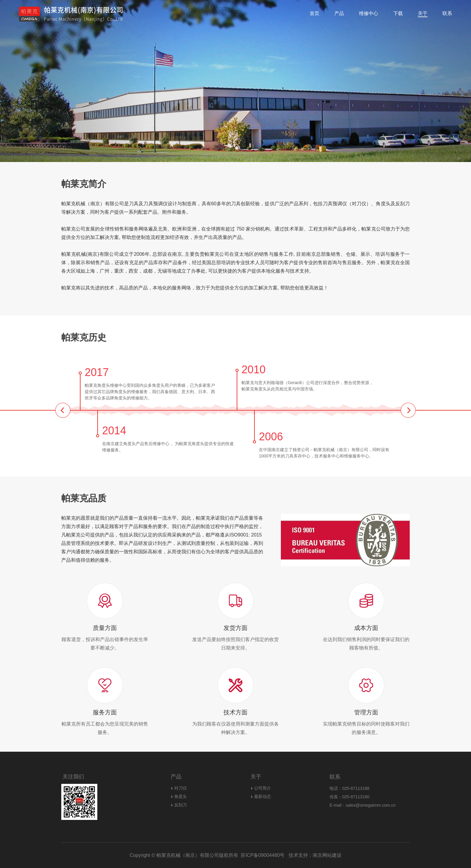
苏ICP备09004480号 (263, 855)
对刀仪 (181, 788)
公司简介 (263, 788)
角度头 (181, 796)
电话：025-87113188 (349, 788)
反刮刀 (181, 805)
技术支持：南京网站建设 (313, 855)
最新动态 (263, 796)
